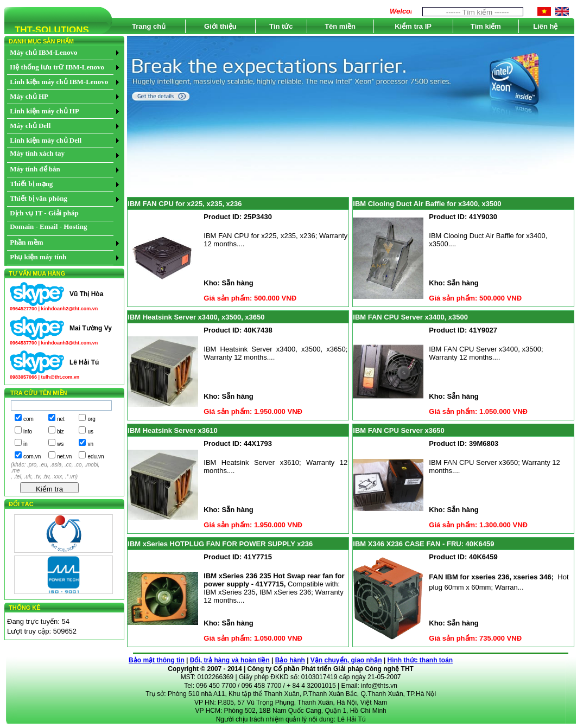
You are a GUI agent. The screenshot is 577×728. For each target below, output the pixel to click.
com (28, 419)
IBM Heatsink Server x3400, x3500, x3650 (196, 317)
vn (90, 444)
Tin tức (281, 26)
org (91, 419)
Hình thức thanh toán (420, 660)
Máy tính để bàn (35, 169)
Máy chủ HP (29, 96)
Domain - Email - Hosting (48, 226)
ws (60, 444)
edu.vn (96, 456)
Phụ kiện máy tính (38, 257)
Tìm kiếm (486, 26)
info (28, 432)
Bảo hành (290, 660)
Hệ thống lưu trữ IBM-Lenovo (57, 67)
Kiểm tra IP (413, 26)
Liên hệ (545, 26)
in (26, 444)
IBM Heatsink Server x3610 (172, 430)
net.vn (64, 456)
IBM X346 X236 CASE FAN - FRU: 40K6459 (423, 544)
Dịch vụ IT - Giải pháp (44, 213)
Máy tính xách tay (37, 153)
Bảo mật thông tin (157, 660)
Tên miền (340, 26)
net (61, 419)
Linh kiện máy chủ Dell (46, 140)
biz (61, 432)
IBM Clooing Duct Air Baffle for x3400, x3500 (427, 204)
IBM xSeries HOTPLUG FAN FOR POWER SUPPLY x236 (220, 544)
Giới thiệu (220, 26)
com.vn (32, 456)
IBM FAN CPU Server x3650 (398, 430)
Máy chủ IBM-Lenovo (43, 52)
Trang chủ (149, 26)
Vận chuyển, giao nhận (346, 660)
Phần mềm (26, 242)
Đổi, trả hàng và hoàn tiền (230, 660)
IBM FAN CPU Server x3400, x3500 (410, 317)
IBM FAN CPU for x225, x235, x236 (185, 204)
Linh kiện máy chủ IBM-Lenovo (59, 82)
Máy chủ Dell (30, 126)
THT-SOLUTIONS (47, 32)
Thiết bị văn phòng (39, 198)
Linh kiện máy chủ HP (45, 111)
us (90, 432)
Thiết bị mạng (31, 184)
